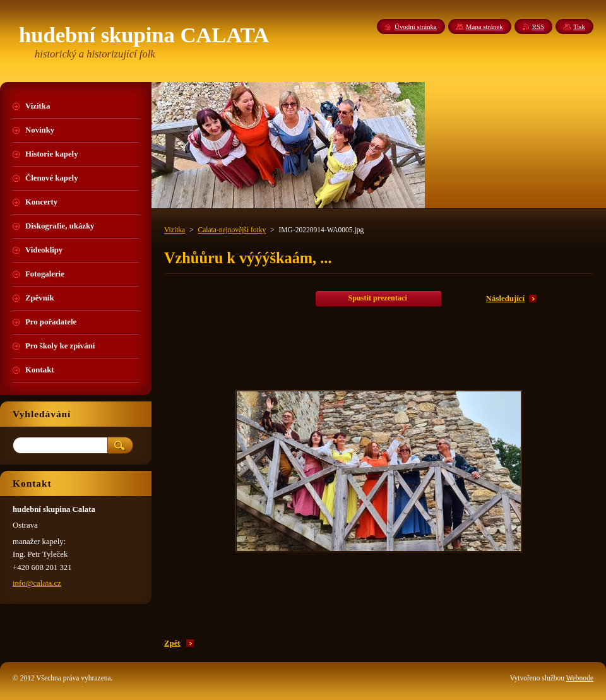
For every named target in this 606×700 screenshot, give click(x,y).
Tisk (579, 27)
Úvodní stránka (416, 27)
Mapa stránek (484, 27)
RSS (538, 27)
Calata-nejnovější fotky (232, 230)
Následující (505, 299)
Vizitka (175, 230)
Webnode (580, 678)
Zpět (172, 643)
